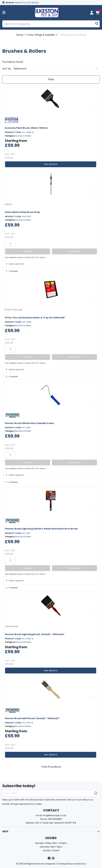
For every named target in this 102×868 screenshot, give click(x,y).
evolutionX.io (79, 864)
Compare (11, 271)
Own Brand (11, 626)
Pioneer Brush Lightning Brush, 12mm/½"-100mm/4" (35, 634)
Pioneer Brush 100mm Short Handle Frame (29, 423)
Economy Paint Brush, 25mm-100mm (26, 128)
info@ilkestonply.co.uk (54, 815)
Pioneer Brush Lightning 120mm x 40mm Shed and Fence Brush (41, 529)
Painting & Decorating (73, 35)
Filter (51, 79)
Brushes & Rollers (23, 136)
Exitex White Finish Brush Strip (22, 212)
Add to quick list (14, 264)
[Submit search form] (97, 24)
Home (20, 35)
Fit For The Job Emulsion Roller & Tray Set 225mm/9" (35, 318)
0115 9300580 (55, 819)
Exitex (8, 204)
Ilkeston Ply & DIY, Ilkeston (36, 257)
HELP (5, 831)
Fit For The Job (13, 310)
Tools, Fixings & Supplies (41, 35)
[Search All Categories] (51, 24)
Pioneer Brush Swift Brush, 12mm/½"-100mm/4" (32, 718)
